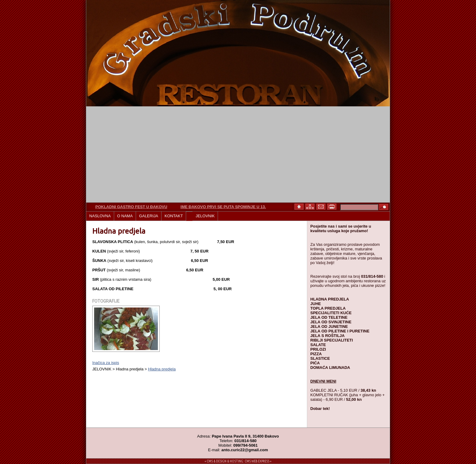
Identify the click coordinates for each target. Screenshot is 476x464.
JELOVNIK (205, 216)
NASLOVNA (100, 216)
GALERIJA (149, 216)
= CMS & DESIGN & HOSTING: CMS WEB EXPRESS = (238, 461)
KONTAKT (174, 216)
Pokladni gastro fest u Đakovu (131, 207)
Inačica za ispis (106, 363)
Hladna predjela (162, 369)
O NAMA (125, 216)
